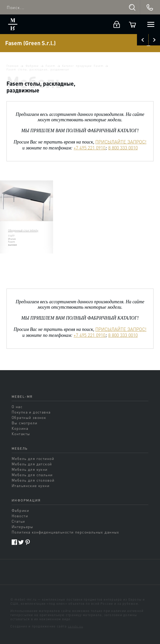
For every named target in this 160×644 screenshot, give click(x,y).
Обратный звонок (29, 417)
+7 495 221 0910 (89, 148)
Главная (13, 66)
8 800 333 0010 (123, 148)
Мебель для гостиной (33, 458)
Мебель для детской (32, 464)
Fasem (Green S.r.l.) (30, 43)
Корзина (20, 428)
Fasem (50, 66)
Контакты (21, 434)
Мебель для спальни (32, 475)
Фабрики (32, 66)
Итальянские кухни (31, 486)
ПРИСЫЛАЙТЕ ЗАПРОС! (121, 142)
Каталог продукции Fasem (83, 66)
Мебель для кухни (30, 469)
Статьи (18, 521)
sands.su (75, 626)
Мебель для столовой (33, 480)
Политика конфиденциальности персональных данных (66, 532)
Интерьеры (23, 527)
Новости (20, 516)
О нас (17, 407)
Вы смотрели (25, 423)
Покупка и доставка (31, 412)
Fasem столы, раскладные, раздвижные (38, 69)
